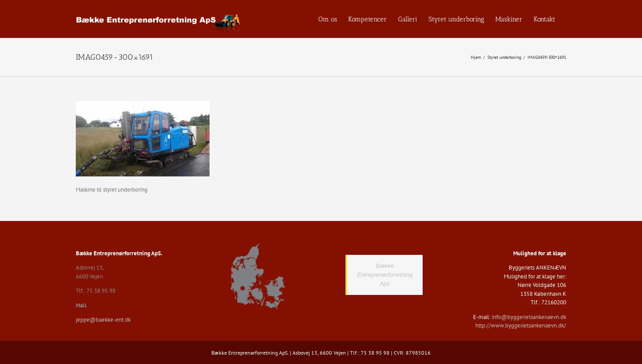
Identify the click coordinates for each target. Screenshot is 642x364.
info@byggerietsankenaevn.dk (529, 317)
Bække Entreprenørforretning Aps (385, 275)
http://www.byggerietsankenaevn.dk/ (521, 325)
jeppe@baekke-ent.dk (103, 320)
